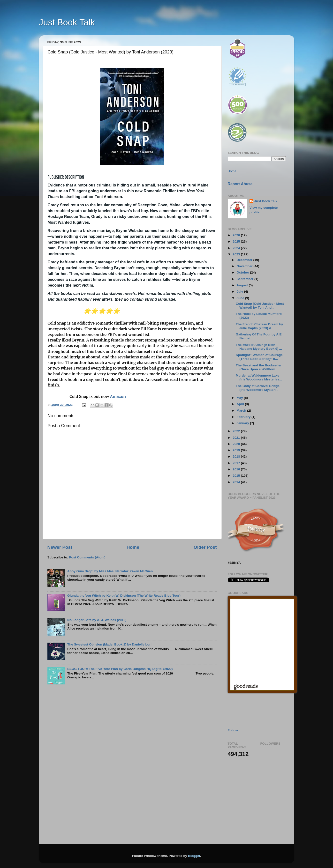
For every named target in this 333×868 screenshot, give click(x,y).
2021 (237, 438)
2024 (237, 248)
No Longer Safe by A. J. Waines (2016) (97, 620)
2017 (237, 463)
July (240, 292)
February (244, 417)
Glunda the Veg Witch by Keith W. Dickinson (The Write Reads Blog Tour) (124, 596)
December (245, 260)
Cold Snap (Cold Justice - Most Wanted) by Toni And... (260, 306)
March (242, 411)
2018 (237, 456)
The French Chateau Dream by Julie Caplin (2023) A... (259, 326)
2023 (237, 254)
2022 (237, 431)
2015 (237, 476)
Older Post (205, 547)
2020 (237, 444)
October (243, 272)
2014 (237, 482)
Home (133, 547)
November (245, 266)
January (243, 423)
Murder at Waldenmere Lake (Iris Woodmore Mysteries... (259, 377)
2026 (237, 235)
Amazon (118, 396)
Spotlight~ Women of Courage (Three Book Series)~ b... (259, 357)
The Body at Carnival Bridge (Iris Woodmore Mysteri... (258, 388)
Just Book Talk (67, 22)
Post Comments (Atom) (87, 557)
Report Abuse (240, 184)
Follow (233, 730)
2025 (237, 241)
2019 (237, 450)
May (240, 398)
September (246, 279)
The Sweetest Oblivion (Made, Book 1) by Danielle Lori (109, 644)
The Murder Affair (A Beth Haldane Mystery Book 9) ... (259, 347)
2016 (237, 469)
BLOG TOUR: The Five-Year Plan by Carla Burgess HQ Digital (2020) (120, 669)
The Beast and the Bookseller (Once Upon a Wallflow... (259, 367)
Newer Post (60, 547)
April (241, 404)
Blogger (194, 856)
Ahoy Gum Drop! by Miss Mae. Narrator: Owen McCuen (110, 571)
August (243, 285)
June (241, 298)
